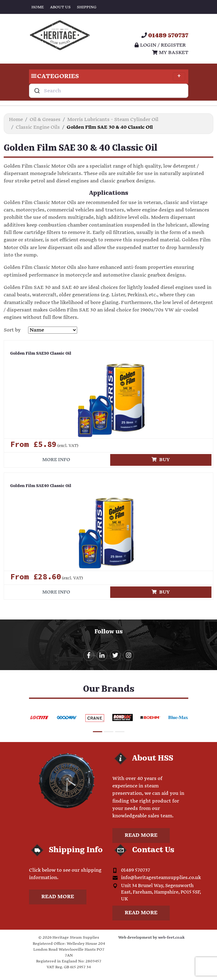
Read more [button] (141, 835)
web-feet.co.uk (171, 938)
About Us (60, 7)
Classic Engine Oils (38, 127)
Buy (161, 460)
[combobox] (109, 91)
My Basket (170, 53)
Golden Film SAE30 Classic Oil (41, 354)
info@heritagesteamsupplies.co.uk (161, 878)
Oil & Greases (45, 120)
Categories (107, 77)
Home (38, 7)
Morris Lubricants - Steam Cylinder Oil (113, 120)
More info (56, 460)
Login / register (160, 45)
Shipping (87, 7)
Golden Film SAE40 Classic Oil (41, 486)
